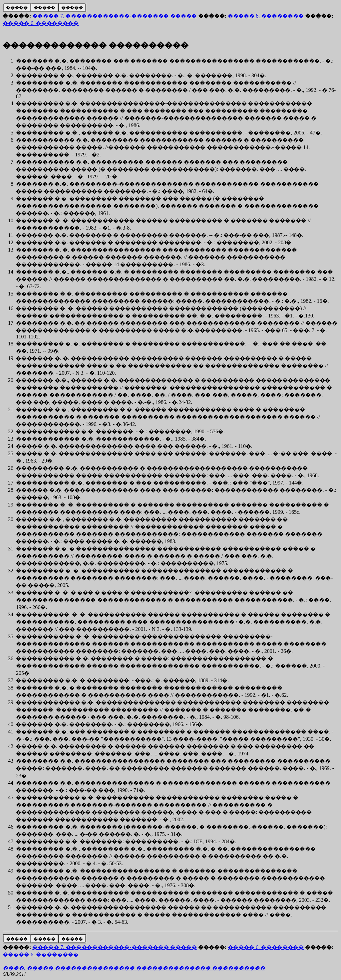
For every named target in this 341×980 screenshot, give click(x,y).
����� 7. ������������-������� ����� (114, 16)
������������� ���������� (96, 45)
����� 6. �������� (266, 16)
